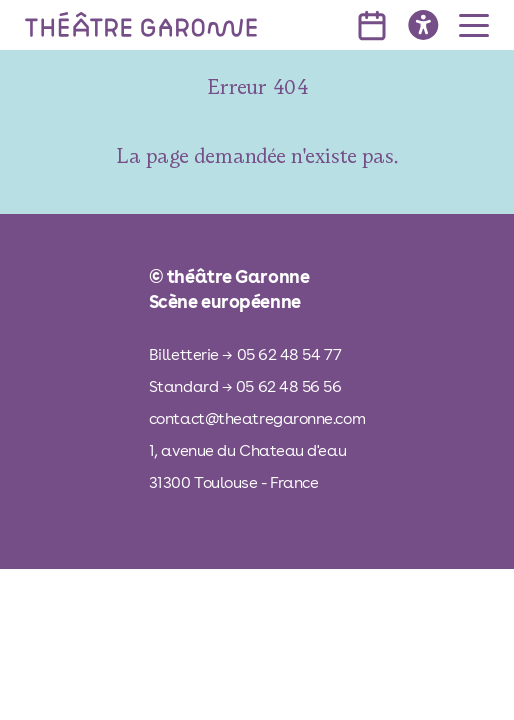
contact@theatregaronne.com (257, 418)
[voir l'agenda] (372, 25)
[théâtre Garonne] (141, 24)
